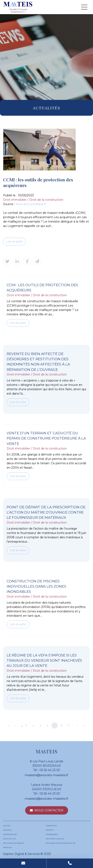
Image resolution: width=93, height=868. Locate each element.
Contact (50, 830)
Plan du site (10, 839)
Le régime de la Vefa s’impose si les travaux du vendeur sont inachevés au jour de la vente (44, 661)
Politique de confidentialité (61, 843)
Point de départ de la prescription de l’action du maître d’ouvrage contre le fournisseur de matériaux (46, 512)
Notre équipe (10, 834)
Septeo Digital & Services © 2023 (27, 854)
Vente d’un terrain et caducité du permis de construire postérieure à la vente (46, 438)
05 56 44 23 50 (50, 770)
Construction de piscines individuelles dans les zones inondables (36, 586)
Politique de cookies (14, 843)
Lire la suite (14, 241)
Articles (7, 847)
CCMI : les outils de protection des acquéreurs (42, 288)
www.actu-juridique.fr (31, 204)
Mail (23, 863)
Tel (70, 863)
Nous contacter (49, 810)
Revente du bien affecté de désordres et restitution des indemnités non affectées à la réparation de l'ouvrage (38, 362)
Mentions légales (55, 839)
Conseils (8, 830)
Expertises (51, 826)
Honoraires (52, 834)
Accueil (7, 826)
